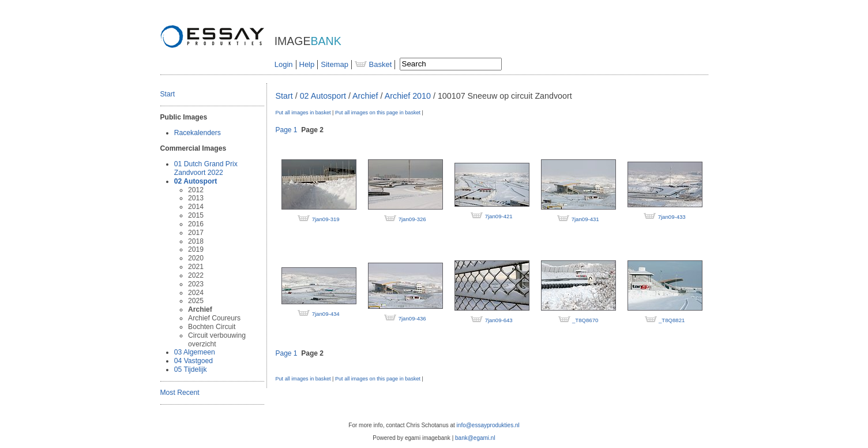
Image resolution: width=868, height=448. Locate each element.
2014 (196, 207)
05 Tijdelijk (191, 369)
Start (168, 94)
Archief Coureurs (214, 318)
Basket (373, 64)
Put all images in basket (303, 113)
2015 (196, 215)
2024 (196, 293)
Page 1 (287, 130)
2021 (196, 267)
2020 (196, 258)
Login (284, 64)
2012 (196, 190)
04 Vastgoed (193, 361)
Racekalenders (198, 133)
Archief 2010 (408, 96)
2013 (196, 198)
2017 (196, 233)
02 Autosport (196, 181)
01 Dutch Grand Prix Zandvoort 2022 (206, 168)
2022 (196, 275)
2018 (196, 241)
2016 (196, 224)
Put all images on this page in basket (378, 113)
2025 (196, 301)
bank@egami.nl (475, 438)
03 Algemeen (195, 352)
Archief (200, 309)
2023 (196, 284)
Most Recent (180, 393)
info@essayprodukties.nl (488, 425)
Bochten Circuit (212, 327)
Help (307, 64)
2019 (196, 249)
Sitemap (335, 64)
